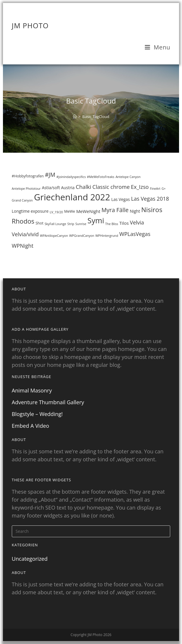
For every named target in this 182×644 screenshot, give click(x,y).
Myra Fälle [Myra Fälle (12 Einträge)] (115, 210)
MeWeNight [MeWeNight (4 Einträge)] (88, 211)
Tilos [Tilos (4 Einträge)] (124, 223)
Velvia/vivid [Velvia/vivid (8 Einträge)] (25, 234)
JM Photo (30, 25)
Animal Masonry (32, 390)
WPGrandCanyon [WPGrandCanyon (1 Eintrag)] (82, 236)
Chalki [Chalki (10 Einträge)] (83, 187)
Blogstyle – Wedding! (37, 414)
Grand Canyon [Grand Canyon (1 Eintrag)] (22, 200)
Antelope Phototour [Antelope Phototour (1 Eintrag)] (26, 189)
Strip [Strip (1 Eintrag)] (71, 224)
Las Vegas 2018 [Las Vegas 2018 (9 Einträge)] (150, 199)
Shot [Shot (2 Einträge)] (39, 223)
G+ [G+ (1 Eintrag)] (164, 189)
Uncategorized (30, 559)
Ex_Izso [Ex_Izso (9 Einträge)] (140, 187)
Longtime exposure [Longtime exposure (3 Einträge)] (30, 211)
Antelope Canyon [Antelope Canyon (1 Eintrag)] (128, 177)
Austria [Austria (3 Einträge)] (68, 188)
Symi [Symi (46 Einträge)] (96, 220)
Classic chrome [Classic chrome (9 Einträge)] (111, 187)
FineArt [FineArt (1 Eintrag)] (155, 189)
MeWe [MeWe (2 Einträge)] (69, 211)
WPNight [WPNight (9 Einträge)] (23, 246)
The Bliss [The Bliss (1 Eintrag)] (112, 224)
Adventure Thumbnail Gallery (48, 402)
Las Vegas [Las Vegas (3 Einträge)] (120, 199)
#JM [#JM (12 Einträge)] (50, 175)
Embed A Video (31, 426)
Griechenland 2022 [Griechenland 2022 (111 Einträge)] (72, 197)
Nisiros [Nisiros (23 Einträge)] (152, 209)
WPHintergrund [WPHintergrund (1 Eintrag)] (107, 236)
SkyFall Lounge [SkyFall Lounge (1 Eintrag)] (55, 224)
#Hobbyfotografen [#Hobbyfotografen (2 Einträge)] (28, 176)
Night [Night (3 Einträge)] (135, 211)
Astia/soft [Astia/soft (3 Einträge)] (51, 188)
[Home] (75, 117)
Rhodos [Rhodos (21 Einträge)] (23, 221)
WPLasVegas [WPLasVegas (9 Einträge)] (135, 234)
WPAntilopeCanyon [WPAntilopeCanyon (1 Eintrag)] (54, 236)
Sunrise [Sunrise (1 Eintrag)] (81, 224)
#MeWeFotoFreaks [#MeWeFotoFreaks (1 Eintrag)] (101, 177)
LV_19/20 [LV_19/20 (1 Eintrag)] (56, 212)
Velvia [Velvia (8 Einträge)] (137, 222)
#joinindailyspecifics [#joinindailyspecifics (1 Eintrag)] (71, 177)
